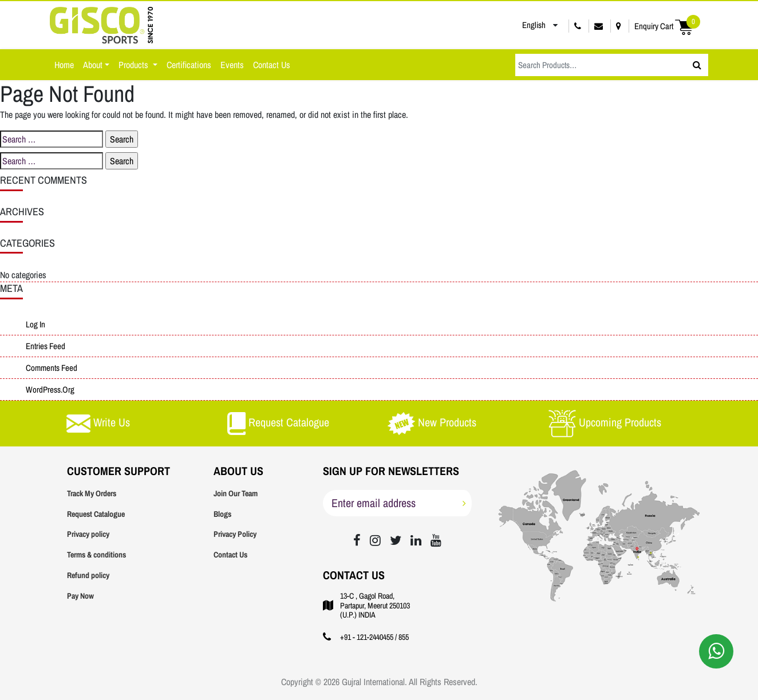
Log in (35, 324)
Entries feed (46, 346)
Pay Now (80, 596)
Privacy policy (88, 534)
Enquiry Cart (667, 26)
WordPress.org (50, 389)
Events (232, 65)
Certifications (189, 65)
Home (64, 65)
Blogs (222, 514)
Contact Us (272, 65)
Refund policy (88, 575)
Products (135, 65)
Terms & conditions (96, 555)
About (93, 65)
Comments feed (52, 368)
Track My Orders (92, 493)
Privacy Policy (235, 534)
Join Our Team (236, 493)
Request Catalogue (96, 514)
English (526, 25)
